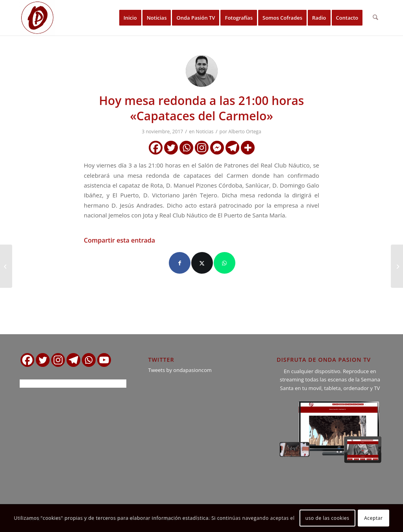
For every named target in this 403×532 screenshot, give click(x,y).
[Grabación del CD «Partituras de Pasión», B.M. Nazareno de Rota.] (6, 266)
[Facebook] (156, 148)
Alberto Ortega (245, 132)
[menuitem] (130, 18)
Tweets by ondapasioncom (180, 370)
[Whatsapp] (186, 148)
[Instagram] (202, 148)
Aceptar (373, 518)
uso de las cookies (327, 518)
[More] (248, 148)
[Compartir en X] (202, 263)
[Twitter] (171, 148)
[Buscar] (376, 18)
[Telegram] (232, 148)
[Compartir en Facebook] (180, 263)
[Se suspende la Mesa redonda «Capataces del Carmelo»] (397, 266)
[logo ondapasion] (37, 18)
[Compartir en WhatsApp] (225, 263)
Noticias (205, 132)
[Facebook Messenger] (217, 148)
